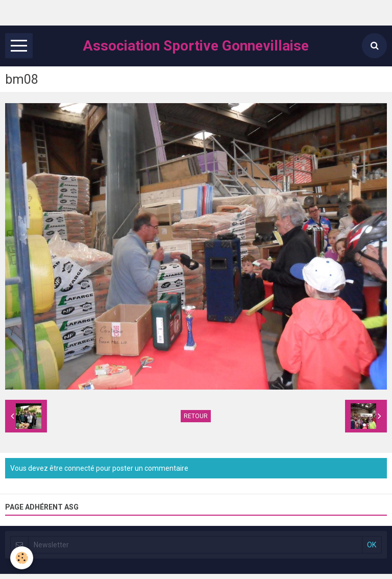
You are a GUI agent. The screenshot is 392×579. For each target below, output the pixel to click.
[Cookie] (22, 558)
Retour (196, 416)
